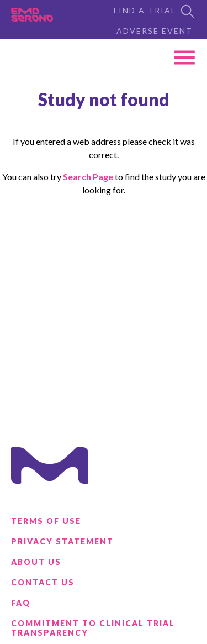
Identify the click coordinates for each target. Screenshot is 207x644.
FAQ (21, 603)
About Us (36, 562)
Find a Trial (155, 11)
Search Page (88, 177)
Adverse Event (155, 31)
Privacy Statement (62, 541)
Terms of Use (46, 521)
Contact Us (43, 582)
